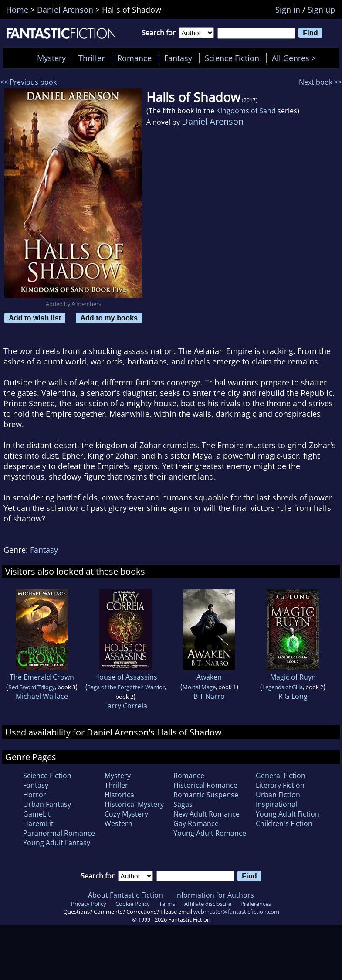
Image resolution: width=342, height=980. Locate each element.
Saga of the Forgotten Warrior (126, 687)
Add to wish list (35, 318)
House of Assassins (126, 677)
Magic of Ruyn (293, 677)
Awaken (209, 677)
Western (119, 823)
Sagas (183, 804)
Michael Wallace (42, 696)
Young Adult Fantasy (57, 843)
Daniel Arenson (213, 121)
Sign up (321, 10)
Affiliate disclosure (208, 904)
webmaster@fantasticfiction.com (236, 912)
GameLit (37, 814)
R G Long (293, 696)
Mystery (51, 58)
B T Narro (209, 696)
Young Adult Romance (210, 833)
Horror (35, 795)
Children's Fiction (284, 823)
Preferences (256, 904)
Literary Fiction (280, 785)
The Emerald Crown (42, 677)
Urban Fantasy (47, 804)
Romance (134, 58)
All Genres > (296, 58)
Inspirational (276, 804)
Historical (120, 795)
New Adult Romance (207, 814)
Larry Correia (126, 706)
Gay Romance (196, 823)
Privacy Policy (89, 904)
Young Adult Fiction (288, 814)
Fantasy (178, 58)
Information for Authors (215, 895)
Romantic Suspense (206, 795)
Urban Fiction (278, 795)
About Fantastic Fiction (125, 895)
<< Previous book (28, 82)
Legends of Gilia (283, 687)
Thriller (91, 58)
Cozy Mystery (126, 814)
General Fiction (281, 776)
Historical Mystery (134, 804)
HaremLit (38, 823)
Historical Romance (205, 785)
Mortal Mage (199, 687)
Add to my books (109, 318)
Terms (167, 904)
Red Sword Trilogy (32, 687)
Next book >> (320, 82)
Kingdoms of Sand (246, 111)
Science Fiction (232, 58)
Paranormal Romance (59, 833)
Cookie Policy (133, 904)
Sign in (288, 10)
